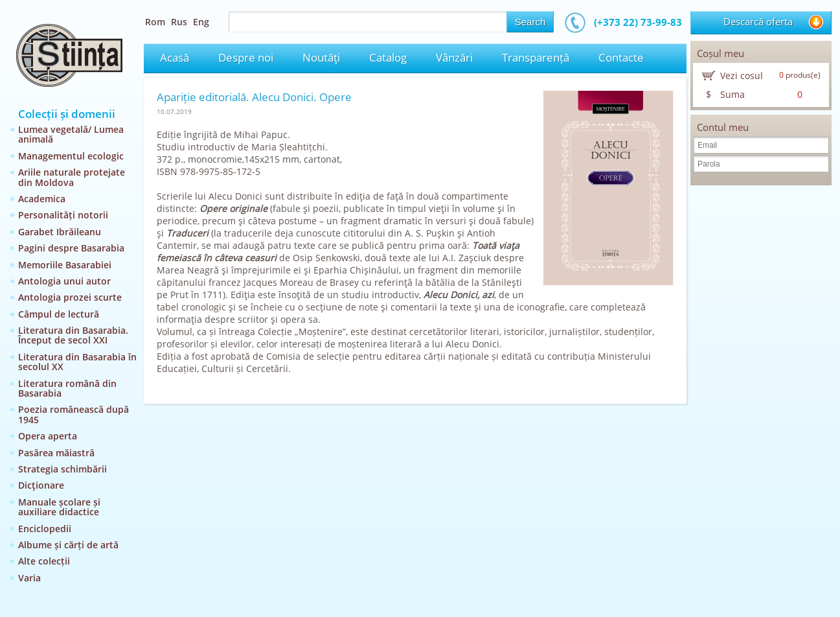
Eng (201, 22)
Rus (179, 22)
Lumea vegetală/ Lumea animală (71, 134)
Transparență (536, 57)
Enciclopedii (45, 529)
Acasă (175, 57)
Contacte (621, 57)
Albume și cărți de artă (68, 545)
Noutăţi (321, 57)
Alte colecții (44, 561)
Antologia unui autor (64, 281)
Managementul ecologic (71, 156)
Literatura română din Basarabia (67, 388)
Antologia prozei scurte (70, 297)
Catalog (388, 57)
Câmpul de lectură (59, 314)
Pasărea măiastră (56, 453)
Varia (29, 578)
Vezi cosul (742, 76)
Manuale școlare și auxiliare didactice (59, 507)
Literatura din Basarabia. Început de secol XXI (73, 335)
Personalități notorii (63, 215)
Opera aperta (48, 436)
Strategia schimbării (62, 469)
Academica (42, 199)
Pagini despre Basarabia (71, 248)
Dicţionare (41, 485)
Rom (155, 22)
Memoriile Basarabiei (65, 265)
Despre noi (246, 57)
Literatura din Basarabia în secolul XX (77, 362)
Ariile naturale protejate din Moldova (72, 177)
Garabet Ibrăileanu (60, 232)
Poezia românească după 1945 (74, 414)
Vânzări (454, 57)
